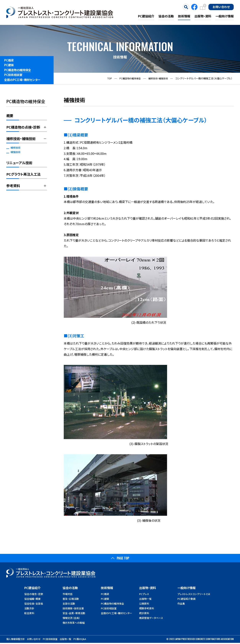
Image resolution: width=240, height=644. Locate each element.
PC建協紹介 (146, 16)
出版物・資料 (203, 16)
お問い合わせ (221, 7)
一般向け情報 (225, 16)
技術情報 (184, 16)
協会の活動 (166, 16)
